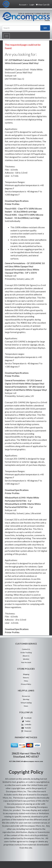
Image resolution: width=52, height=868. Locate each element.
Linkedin (26, 724)
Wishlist (26, 659)
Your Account (26, 662)
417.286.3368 (14, 761)
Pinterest (26, 731)
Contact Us (26, 649)
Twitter (26, 721)
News (26, 706)
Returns (26, 678)
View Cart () (43, 5)
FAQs (26, 681)
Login (32, 5)
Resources (26, 696)
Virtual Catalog (26, 703)
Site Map (26, 699)
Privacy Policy (26, 684)
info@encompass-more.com (32, 761)
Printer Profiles (12, 204)
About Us (26, 656)
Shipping (26, 674)
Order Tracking (26, 653)
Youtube (26, 728)
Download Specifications (17, 201)
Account (24, 5)
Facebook (26, 718)
